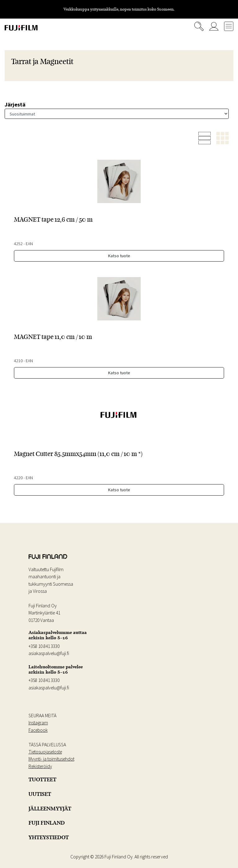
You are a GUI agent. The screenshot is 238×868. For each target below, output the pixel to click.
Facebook (38, 730)
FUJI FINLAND (47, 823)
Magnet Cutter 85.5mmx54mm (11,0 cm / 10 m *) (78, 454)
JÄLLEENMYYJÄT (50, 809)
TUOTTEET (42, 779)
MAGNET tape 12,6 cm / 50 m (53, 219)
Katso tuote (119, 256)
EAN (29, 244)
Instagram (38, 723)
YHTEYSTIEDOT (49, 837)
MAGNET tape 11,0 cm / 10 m (53, 337)
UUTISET (40, 794)
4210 (18, 361)
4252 (18, 244)
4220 (18, 478)
